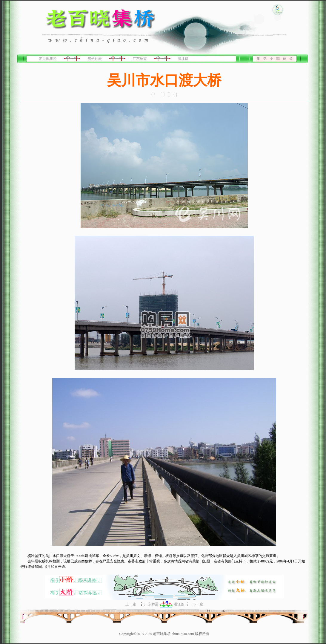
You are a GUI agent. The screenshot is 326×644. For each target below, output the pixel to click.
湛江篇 (183, 59)
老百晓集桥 (48, 59)
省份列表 (95, 59)
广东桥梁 (140, 59)
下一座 (198, 604)
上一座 (131, 604)
